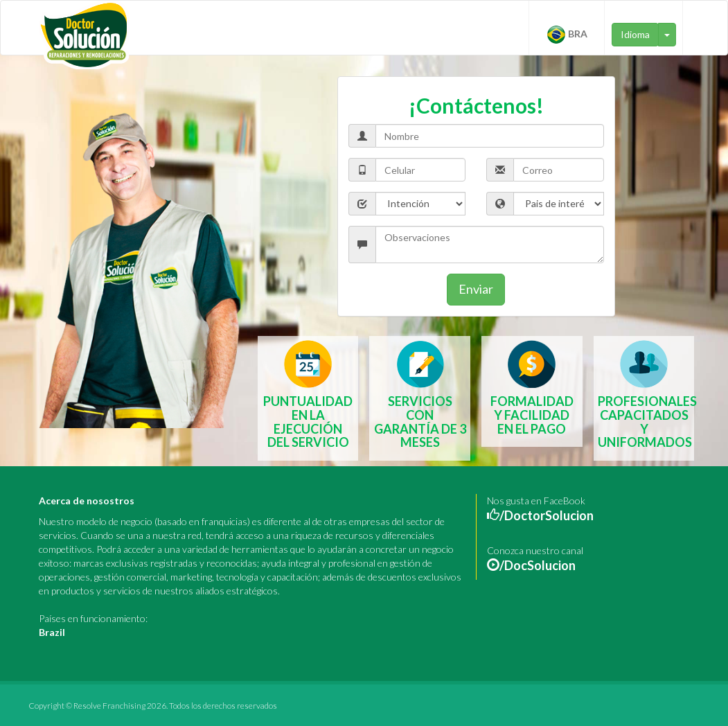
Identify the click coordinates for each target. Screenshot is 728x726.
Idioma (635, 34)
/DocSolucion (538, 565)
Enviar (476, 289)
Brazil (52, 632)
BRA (567, 35)
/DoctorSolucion (547, 515)
